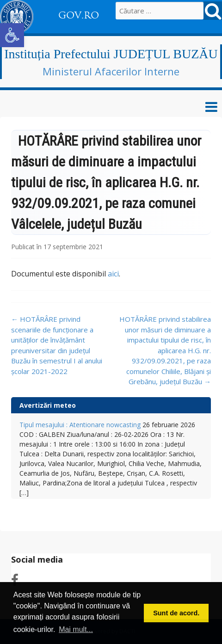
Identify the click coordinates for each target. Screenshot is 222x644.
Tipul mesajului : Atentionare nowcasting (80, 425)
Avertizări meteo (48, 405)
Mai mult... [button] (76, 629)
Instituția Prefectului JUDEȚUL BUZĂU (111, 54)
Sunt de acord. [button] (176, 613)
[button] (12, 35)
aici (113, 274)
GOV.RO (79, 15)
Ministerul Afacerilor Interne (111, 71)
